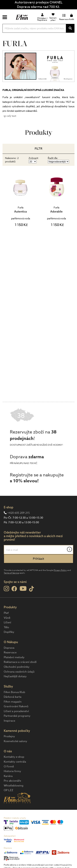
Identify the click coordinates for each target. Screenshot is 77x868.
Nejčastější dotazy (15, 676)
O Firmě (9, 767)
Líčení (7, 622)
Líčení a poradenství (16, 711)
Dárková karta (13, 697)
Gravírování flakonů (16, 706)
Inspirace (9, 721)
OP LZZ (9, 790)
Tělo (6, 627)
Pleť (6, 613)
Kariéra (8, 776)
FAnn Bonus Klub (14, 692)
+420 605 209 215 (18, 513)
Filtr (38, 149)
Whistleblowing (14, 786)
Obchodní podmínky (17, 667)
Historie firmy (12, 771)
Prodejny (9, 736)
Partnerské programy (17, 716)
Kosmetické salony (15, 741)
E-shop (9, 507)
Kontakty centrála (15, 762)
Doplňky (9, 632)
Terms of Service (11, 573)
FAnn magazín (13, 702)
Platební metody (14, 657)
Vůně (7, 618)
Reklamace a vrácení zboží (20, 662)
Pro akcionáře (12, 781)
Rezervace (10, 652)
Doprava (9, 648)
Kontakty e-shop (14, 757)
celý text (11, 116)
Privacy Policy (60, 570)
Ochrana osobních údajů (19, 672)
